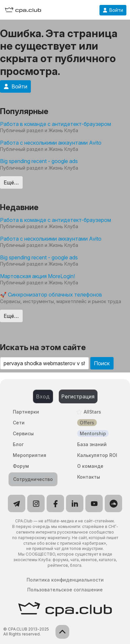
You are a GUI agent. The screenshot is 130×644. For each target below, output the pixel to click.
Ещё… (11, 182)
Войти (113, 10)
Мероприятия (30, 455)
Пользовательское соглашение (65, 590)
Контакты (89, 477)
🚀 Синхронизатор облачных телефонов (51, 295)
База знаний (92, 444)
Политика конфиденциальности (65, 580)
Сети (19, 423)
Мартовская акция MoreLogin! (37, 276)
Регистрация (78, 396)
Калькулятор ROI (97, 455)
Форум (21, 466)
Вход (43, 396)
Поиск (102, 363)
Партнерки (26, 412)
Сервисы (23, 433)
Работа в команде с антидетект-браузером (55, 124)
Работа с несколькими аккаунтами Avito (51, 143)
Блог (18, 444)
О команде (90, 466)
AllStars (92, 412)
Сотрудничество (33, 479)
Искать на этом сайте (43, 347)
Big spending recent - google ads (39, 161)
